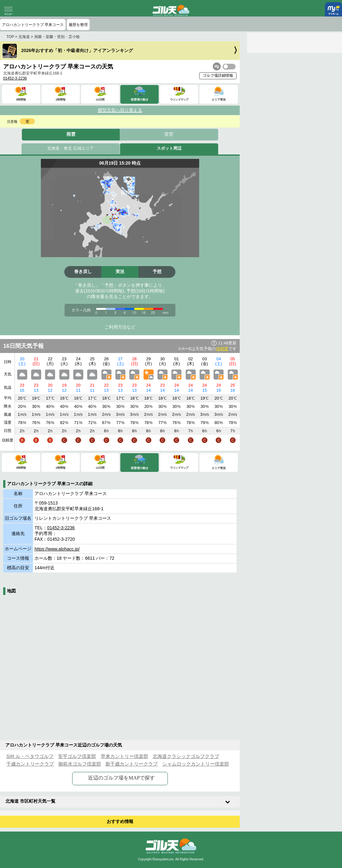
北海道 (24, 37)
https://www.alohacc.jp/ (57, 549)
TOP (10, 37)
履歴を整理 (78, 25)
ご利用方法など (120, 327)
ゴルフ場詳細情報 (218, 75)
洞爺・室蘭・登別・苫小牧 (57, 37)
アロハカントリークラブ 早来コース (33, 25)
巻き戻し (83, 271)
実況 (120, 271)
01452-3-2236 (15, 78)
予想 (157, 271)
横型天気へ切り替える (120, 110)
